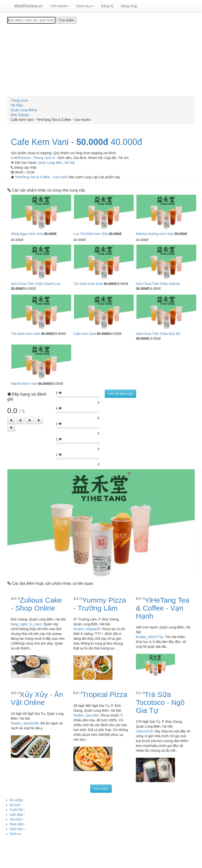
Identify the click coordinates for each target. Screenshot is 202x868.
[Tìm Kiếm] (66, 20)
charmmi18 (144, 731)
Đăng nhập (129, 6)
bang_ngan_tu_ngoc (26, 624)
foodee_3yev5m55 (25, 723)
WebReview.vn (29, 6)
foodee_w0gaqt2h (87, 629)
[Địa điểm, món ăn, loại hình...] (31, 20)
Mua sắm (17, 824)
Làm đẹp (16, 814)
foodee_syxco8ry (86, 715)
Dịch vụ (16, 834)
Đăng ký (107, 6)
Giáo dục (17, 829)
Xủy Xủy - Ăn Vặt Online (37, 698)
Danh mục (85, 6)
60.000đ (44, 384)
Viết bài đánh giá (120, 394)
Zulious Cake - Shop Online (36, 604)
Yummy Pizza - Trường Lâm (100, 604)
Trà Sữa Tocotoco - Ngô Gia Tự (160, 702)
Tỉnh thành (59, 6)
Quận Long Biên (50, 163)
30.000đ (17, 289)
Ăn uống (16, 800)
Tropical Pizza (105, 694)
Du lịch (15, 805)
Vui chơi (16, 819)
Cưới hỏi (16, 810)
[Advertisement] (101, 60)
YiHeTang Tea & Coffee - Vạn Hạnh (42, 177)
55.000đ (181, 234)
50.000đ (92, 142)
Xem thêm (101, 789)
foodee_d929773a (150, 637)
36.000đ (109, 284)
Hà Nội (70, 163)
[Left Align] (11, 420)
